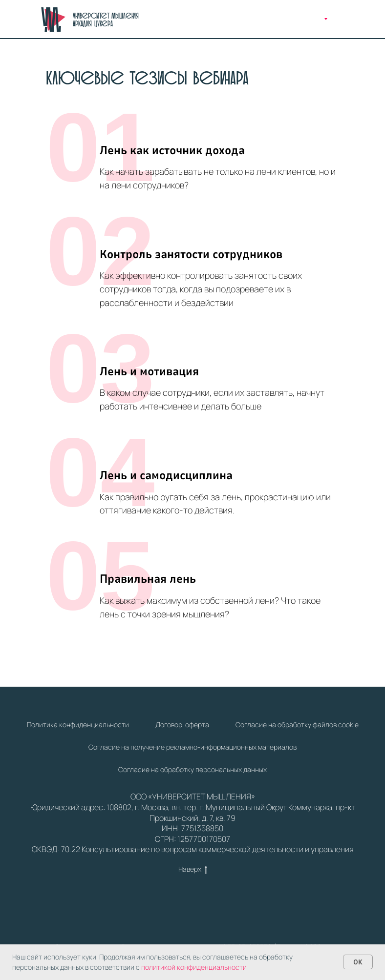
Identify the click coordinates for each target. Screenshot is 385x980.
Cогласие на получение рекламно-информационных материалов (192, 747)
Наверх (193, 869)
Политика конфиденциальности (78, 725)
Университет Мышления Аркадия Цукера (106, 20)
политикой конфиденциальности (194, 967)
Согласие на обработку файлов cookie (297, 725)
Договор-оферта (182, 725)
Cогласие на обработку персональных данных (192, 769)
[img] (53, 20)
